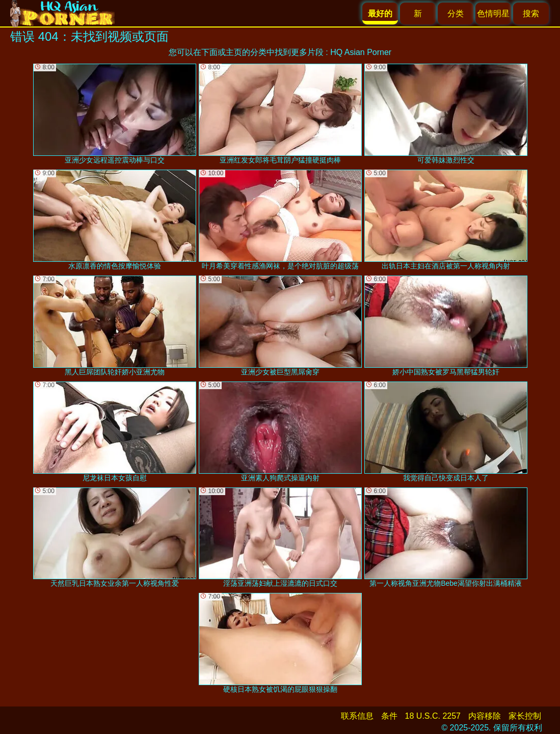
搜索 (531, 13)
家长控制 (525, 716)
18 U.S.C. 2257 (433, 716)
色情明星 (493, 13)
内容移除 (485, 716)
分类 (456, 13)
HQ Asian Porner (361, 52)
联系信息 (357, 716)
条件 (389, 716)
